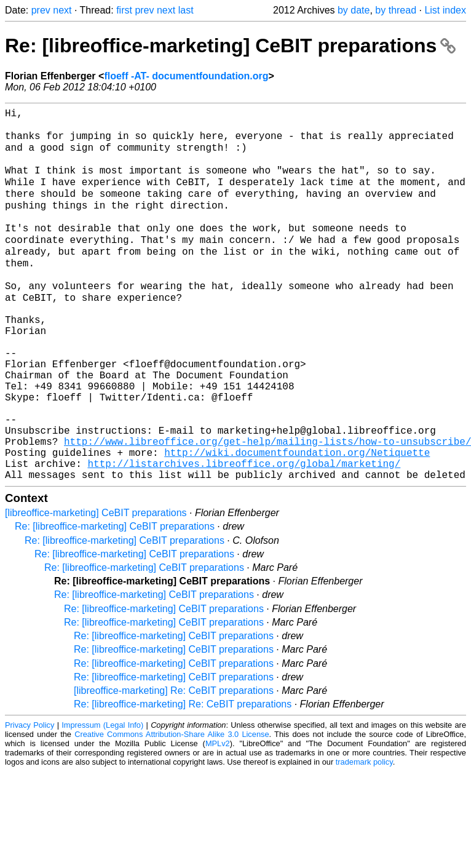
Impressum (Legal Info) (102, 799)
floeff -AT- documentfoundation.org (186, 76)
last (186, 10)
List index (445, 10)
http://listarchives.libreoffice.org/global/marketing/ (244, 535)
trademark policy (364, 836)
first (124, 10)
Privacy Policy (30, 799)
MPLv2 (218, 817)
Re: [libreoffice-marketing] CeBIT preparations (230, 46)
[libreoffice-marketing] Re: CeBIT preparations (174, 764)
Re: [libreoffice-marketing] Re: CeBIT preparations (183, 778)
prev (41, 10)
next (62, 10)
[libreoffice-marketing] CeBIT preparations (96, 587)
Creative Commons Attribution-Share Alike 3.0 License (172, 808)
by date (354, 10)
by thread (396, 10)
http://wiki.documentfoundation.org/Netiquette (297, 521)
